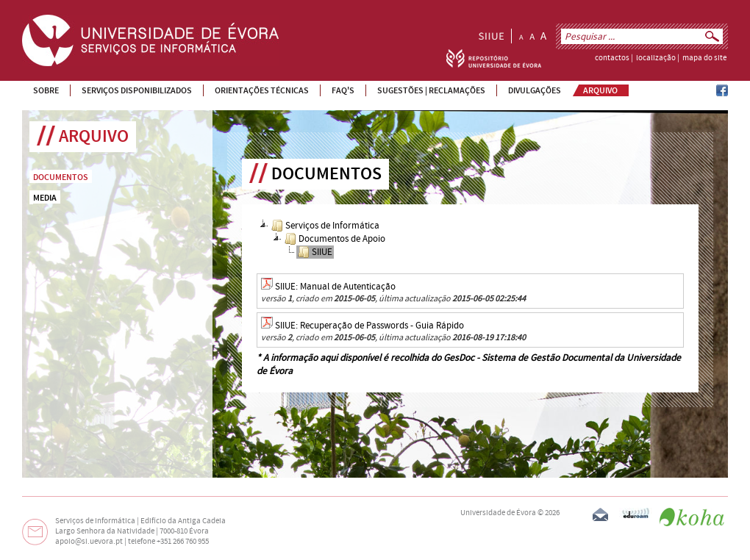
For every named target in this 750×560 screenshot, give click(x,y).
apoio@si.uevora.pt (89, 542)
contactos (612, 58)
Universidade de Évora (498, 513)
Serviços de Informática (325, 226)
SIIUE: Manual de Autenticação (335, 287)
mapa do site (704, 58)
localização (656, 58)
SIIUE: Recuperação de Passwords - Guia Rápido (369, 326)
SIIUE (315, 252)
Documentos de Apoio (335, 239)
